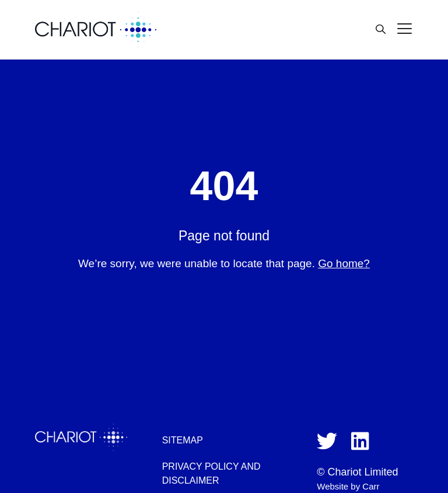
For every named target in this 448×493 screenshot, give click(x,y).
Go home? (344, 263)
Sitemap (183, 440)
